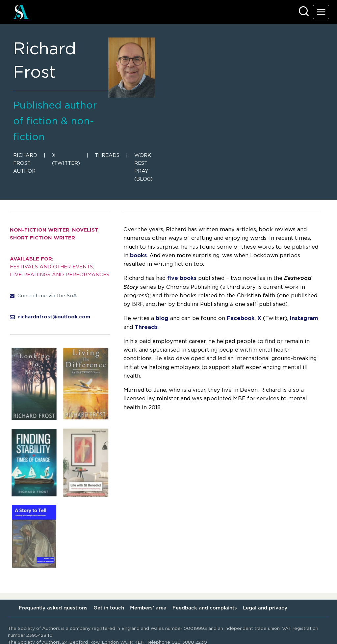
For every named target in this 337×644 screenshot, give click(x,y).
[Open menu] (321, 12)
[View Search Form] (304, 12)
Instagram (304, 318)
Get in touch (109, 608)
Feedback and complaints (205, 608)
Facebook (241, 318)
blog (162, 318)
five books (182, 278)
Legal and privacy (265, 608)
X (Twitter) (66, 159)
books (138, 256)
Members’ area (148, 608)
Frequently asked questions (53, 608)
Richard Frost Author (25, 163)
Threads (107, 155)
